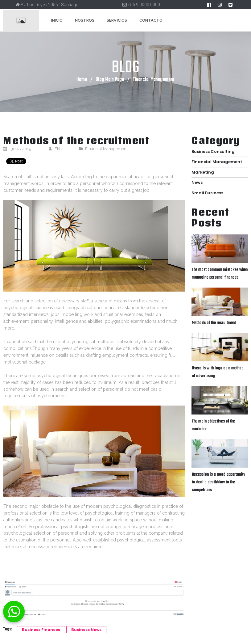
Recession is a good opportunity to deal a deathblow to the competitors (218, 478)
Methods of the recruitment (214, 320)
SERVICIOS (117, 20)
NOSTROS (85, 20)
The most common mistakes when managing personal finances (220, 271)
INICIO (57, 20)
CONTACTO (151, 20)
